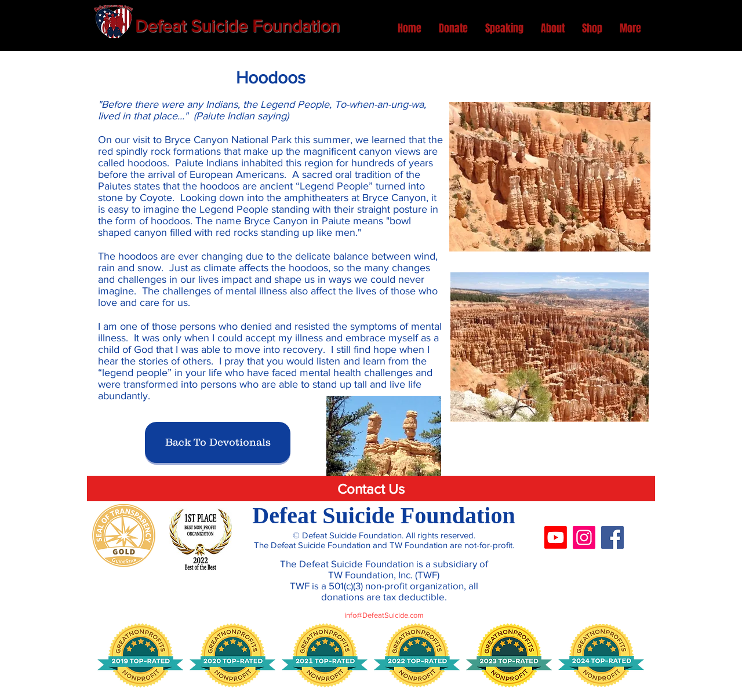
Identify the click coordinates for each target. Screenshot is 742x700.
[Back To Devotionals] (218, 442)
